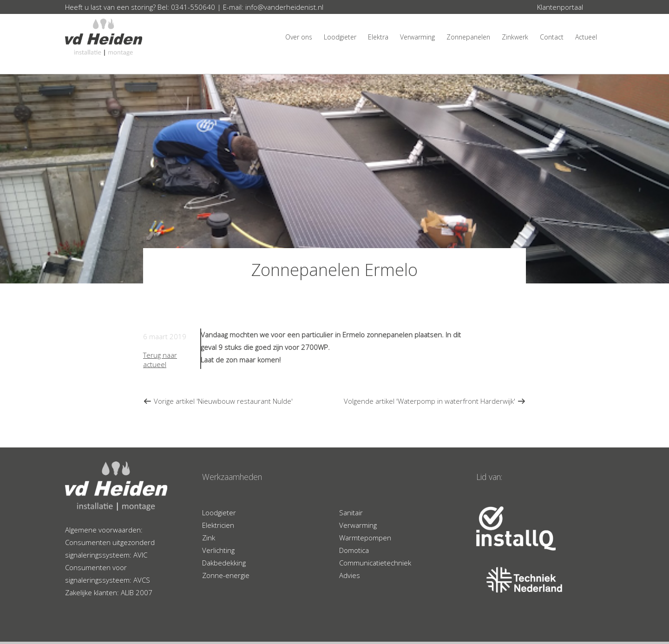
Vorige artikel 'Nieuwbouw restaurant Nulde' (218, 401)
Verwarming (417, 37)
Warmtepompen (365, 538)
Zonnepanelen (468, 37)
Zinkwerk (515, 37)
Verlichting (218, 550)
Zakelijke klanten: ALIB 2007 (109, 592)
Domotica (354, 550)
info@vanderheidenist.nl (284, 7)
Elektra (378, 37)
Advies (350, 575)
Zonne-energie (226, 575)
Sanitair (351, 513)
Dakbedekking (224, 563)
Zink (209, 538)
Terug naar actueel (160, 360)
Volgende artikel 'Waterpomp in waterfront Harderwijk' (435, 401)
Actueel (586, 37)
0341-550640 (193, 7)
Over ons (299, 37)
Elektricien (218, 525)
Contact (552, 37)
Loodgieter (340, 37)
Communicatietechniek (375, 563)
